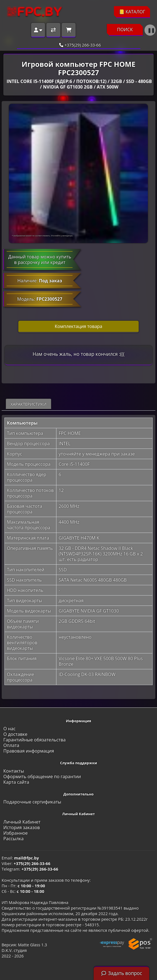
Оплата (11, 745)
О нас (9, 729)
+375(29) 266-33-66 (78, 45)
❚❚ (151, 30)
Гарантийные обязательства (34, 740)
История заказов (22, 827)
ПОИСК (125, 30)
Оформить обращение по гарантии (42, 776)
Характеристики (28, 404)
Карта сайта (16, 782)
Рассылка (13, 839)
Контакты (14, 771)
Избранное (16, 833)
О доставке (15, 734)
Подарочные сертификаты (32, 802)
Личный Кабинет (22, 822)
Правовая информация (29, 751)
